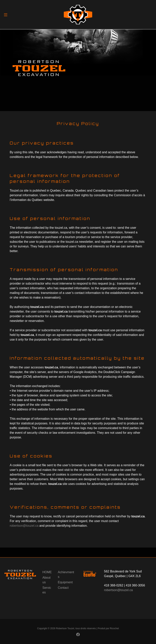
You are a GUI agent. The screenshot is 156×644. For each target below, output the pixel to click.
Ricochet (114, 628)
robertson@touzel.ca (24, 526)
